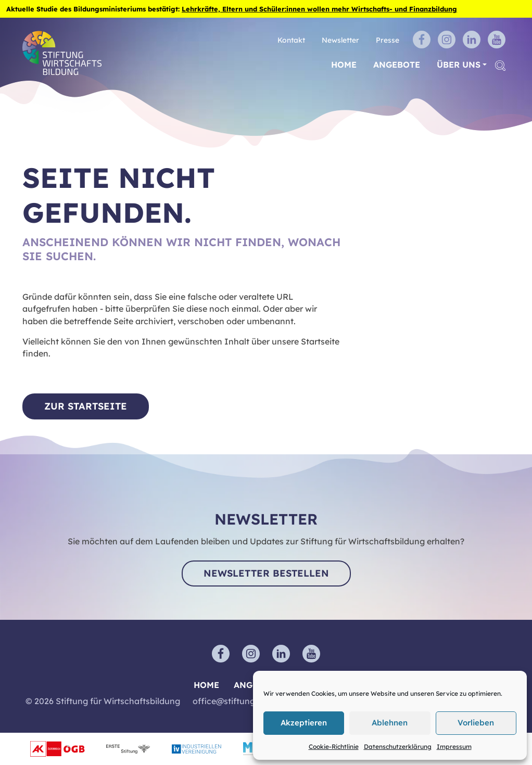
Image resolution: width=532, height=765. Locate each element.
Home (344, 65)
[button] (500, 65)
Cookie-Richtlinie (334, 747)
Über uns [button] (459, 65)
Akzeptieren (304, 723)
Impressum (454, 747)
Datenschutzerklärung (398, 747)
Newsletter (340, 40)
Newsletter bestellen (266, 573)
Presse (388, 40)
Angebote (397, 65)
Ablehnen (390, 723)
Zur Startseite (86, 406)
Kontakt (291, 40)
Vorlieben (476, 723)
